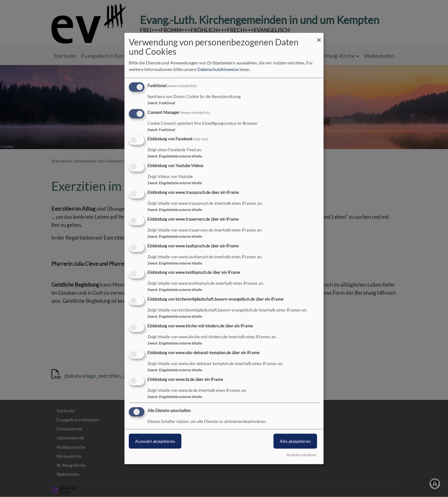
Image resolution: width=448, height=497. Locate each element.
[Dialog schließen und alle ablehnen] (319, 37)
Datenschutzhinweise (218, 69)
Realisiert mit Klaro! (302, 455)
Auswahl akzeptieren (155, 441)
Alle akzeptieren (295, 441)
